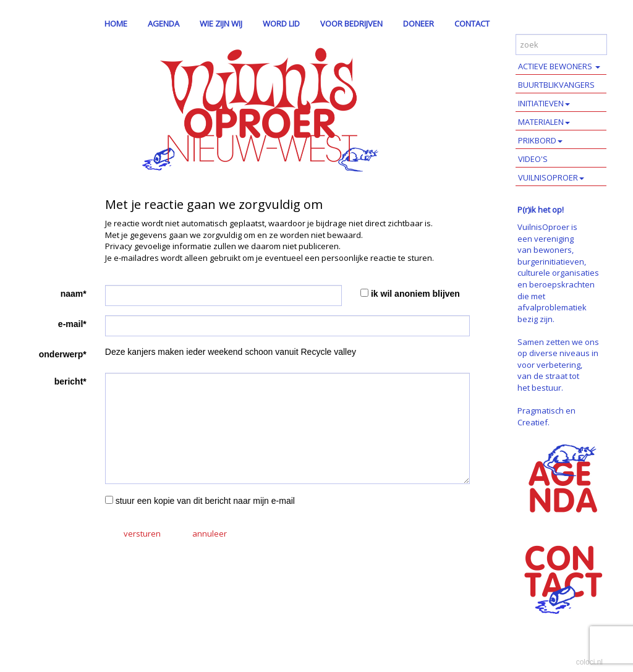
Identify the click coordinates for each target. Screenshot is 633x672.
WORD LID (281, 23)
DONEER (418, 23)
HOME (116, 23)
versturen (142, 534)
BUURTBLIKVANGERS (556, 85)
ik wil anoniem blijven (415, 294)
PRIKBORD (540, 140)
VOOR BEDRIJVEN (351, 23)
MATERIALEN (544, 122)
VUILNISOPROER (551, 177)
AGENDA (164, 23)
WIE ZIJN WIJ (221, 23)
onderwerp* (63, 354)
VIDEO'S (533, 159)
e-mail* (72, 324)
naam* (74, 294)
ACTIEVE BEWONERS (559, 66)
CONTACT (472, 23)
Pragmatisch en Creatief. (546, 416)
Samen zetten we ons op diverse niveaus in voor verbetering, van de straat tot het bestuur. (558, 365)
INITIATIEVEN (544, 103)
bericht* (70, 381)
